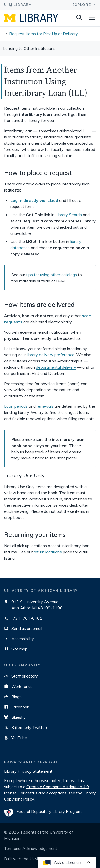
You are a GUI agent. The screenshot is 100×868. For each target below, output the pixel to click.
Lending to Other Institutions (29, 48)
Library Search (69, 215)
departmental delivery (56, 367)
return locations (48, 552)
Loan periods (16, 406)
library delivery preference (51, 355)
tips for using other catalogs (52, 275)
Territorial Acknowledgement (31, 848)
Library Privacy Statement (28, 771)
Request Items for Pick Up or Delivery (44, 34)
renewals (45, 406)
